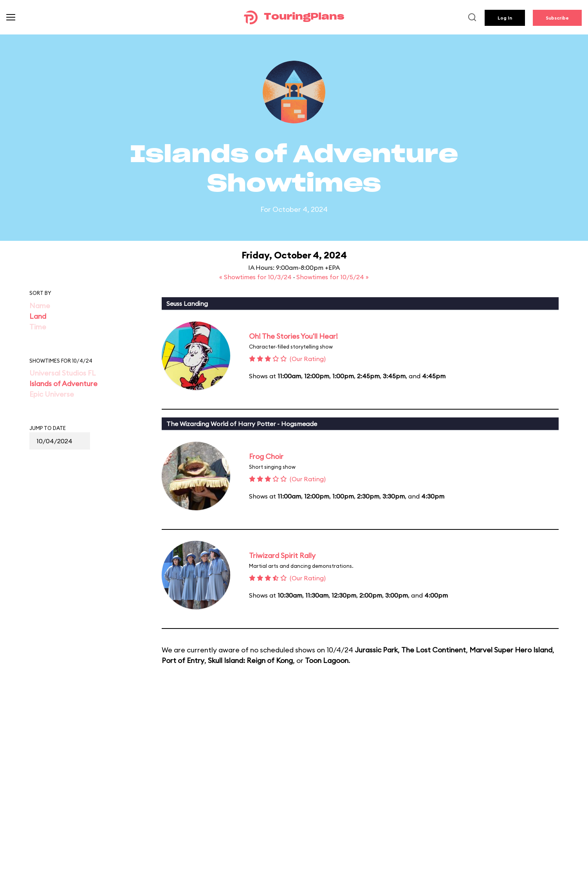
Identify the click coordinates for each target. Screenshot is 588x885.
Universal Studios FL (63, 373)
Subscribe (557, 18)
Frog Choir (266, 456)
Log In (505, 18)
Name (40, 306)
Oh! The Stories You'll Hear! (293, 336)
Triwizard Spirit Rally (282, 555)
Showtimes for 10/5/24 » (333, 277)
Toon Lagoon (327, 660)
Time (38, 327)
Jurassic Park (376, 650)
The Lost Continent (434, 650)
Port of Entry (183, 660)
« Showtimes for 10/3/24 (256, 277)
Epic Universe (52, 394)
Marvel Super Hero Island (511, 650)
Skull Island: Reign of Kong (250, 660)
